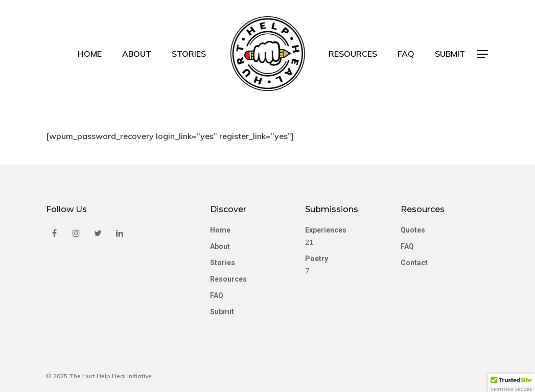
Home (90, 54)
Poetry (317, 259)
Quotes (413, 230)
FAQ (406, 54)
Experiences (326, 230)
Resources (353, 54)
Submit (450, 54)
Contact (414, 263)
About (137, 54)
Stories (189, 54)
